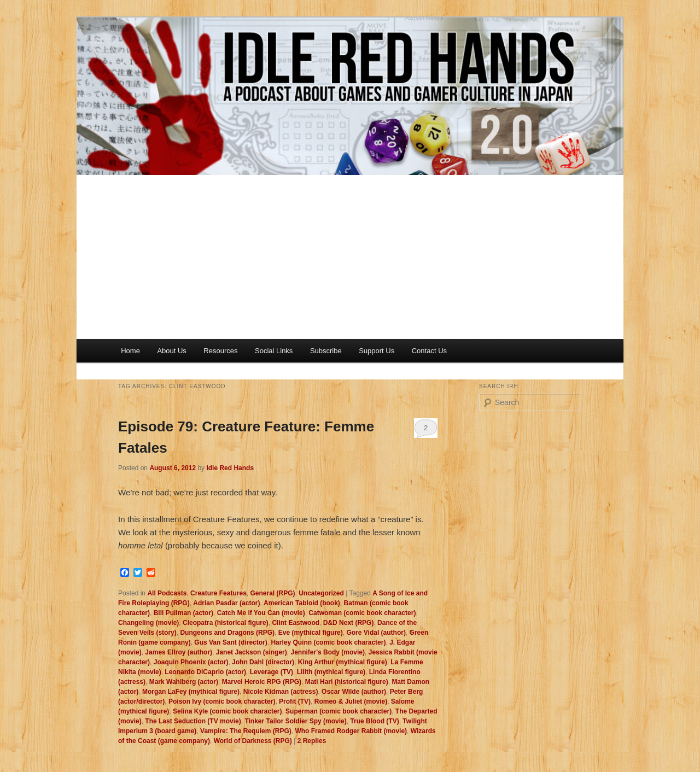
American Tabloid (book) (302, 603)
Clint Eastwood (296, 623)
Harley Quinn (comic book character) (328, 642)
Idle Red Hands (230, 468)
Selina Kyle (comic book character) (227, 711)
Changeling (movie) (148, 623)
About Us (171, 351)
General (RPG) (272, 593)
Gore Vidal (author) (376, 633)
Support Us (377, 351)
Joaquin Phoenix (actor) (191, 662)
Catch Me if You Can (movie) (261, 613)
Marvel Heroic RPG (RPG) (262, 682)
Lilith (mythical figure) (331, 672)
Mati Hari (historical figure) (347, 682)
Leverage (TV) (272, 672)
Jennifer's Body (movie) (328, 652)
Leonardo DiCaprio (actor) (205, 672)
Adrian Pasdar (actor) (226, 603)
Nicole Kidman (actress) (281, 692)
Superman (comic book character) (339, 711)
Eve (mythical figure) (311, 633)
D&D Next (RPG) (349, 623)
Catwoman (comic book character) (362, 613)
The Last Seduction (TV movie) (193, 721)
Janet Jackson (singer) (252, 652)
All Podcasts (167, 593)
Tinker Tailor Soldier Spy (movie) (295, 721)
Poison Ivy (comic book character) (222, 701)
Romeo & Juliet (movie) (351, 701)
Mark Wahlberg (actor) (184, 682)
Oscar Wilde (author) (354, 692)
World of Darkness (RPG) (253, 741)
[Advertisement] (350, 257)
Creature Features (218, 593)
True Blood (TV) (374, 721)
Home (130, 351)
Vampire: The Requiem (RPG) (246, 731)
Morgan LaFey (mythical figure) (191, 692)
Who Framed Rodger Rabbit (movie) (351, 731)
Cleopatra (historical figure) (226, 623)
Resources (220, 351)
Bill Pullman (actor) (183, 613)
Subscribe (326, 351)
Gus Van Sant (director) (231, 642)
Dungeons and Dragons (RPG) (227, 633)
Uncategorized (321, 593)
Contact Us (429, 351)
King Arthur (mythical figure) (343, 662)
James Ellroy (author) (179, 652)
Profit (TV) (295, 701)
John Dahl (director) (263, 662)
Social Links (274, 351)
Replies (312, 741)
